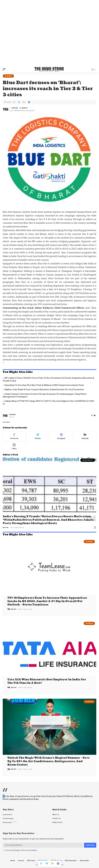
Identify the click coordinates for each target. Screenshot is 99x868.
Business (8, 76)
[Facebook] (92, 416)
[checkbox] (4, 851)
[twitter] (95, 416)
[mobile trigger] (5, 69)
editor (15, 108)
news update (88, 460)
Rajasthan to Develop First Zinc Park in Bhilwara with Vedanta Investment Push (44, 385)
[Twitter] (38, 436)
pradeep (12, 415)
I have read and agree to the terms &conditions (21, 850)
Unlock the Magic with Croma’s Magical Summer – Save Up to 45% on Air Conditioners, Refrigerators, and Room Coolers (48, 761)
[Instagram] (61, 436)
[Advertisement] (49, 35)
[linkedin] (85, 436)
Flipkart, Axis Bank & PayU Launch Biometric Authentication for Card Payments (44, 390)
